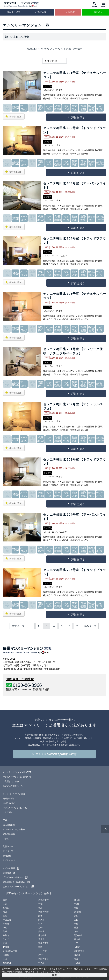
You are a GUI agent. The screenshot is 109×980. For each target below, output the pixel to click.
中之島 (41, 963)
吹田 (40, 924)
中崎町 (77, 904)
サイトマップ (9, 860)
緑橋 (40, 916)
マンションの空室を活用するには (56, 754)
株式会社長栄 (9, 868)
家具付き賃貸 (9, 834)
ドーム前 (42, 951)
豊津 (76, 928)
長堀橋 (77, 955)
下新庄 (77, 963)
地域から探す (9, 799)
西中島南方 (43, 900)
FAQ (5, 820)
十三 (76, 943)
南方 (5, 900)
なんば (6, 939)
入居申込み (8, 847)
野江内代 (78, 935)
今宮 (5, 928)
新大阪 (77, 900)
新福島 (6, 908)
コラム (6, 839)
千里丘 (41, 939)
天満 (5, 932)
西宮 (40, 955)
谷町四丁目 (79, 951)
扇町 (76, 916)
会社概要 (7, 873)
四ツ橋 (77, 939)
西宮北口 (7, 963)
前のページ (18, 626)
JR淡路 (6, 947)
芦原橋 (6, 924)
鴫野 (76, 924)
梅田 (5, 912)
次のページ (90, 626)
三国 (76, 920)
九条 (76, 932)
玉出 (5, 959)
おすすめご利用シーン (13, 786)
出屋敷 (6, 955)
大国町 (77, 947)
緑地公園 (42, 935)
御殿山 (6, 935)
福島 (40, 908)
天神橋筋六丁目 (10, 951)
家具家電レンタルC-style (14, 882)
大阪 (76, 908)
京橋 (5, 943)
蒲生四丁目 (43, 943)
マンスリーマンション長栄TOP (17, 772)
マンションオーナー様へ (14, 829)
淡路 (5, 916)
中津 (40, 904)
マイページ (8, 851)
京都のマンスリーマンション (16, 887)
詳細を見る (78, 118)
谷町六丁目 (43, 959)
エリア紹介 (8, 812)
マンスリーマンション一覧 (15, 808)
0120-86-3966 (27, 685)
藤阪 (40, 947)
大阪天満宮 (43, 912)
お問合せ (7, 856)
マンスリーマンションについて (17, 777)
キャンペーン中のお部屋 (14, 794)
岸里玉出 (7, 920)
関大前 (41, 920)
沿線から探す (9, 803)
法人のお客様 (9, 825)
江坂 (5, 904)
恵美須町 (78, 912)
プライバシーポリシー (13, 877)
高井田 (41, 932)
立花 (76, 959)
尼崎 (40, 928)
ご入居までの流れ (11, 781)
